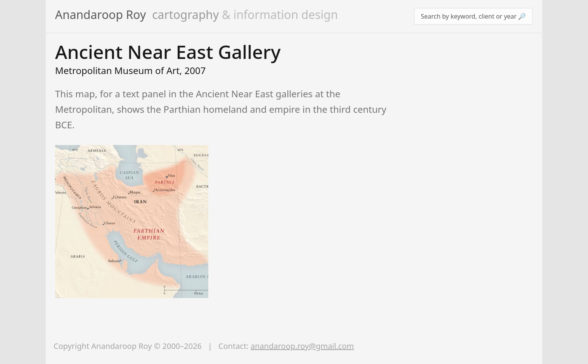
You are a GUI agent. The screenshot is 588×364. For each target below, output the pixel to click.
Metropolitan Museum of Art (117, 70)
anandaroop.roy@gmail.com (302, 346)
